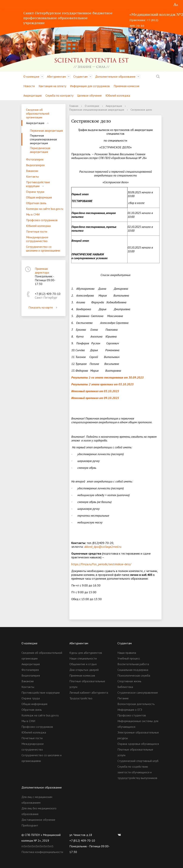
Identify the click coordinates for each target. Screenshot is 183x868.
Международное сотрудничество (37, 239)
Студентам (80, 76)
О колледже (31, 76)
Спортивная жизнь (129, 681)
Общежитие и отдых (83, 664)
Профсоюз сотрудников (42, 220)
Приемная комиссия (126, 86)
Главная (74, 106)
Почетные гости (37, 231)
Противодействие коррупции (38, 184)
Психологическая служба (134, 675)
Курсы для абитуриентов (86, 653)
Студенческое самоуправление (138, 693)
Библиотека (125, 687)
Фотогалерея (35, 159)
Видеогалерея (35, 165)
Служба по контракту (59, 95)
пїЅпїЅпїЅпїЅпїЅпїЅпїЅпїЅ (37, 846)
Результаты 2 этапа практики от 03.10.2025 (102, 384)
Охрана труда (35, 192)
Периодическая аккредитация (40, 150)
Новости (29, 86)
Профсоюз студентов (132, 715)
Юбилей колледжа (118, 95)
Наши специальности (83, 658)
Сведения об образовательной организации (38, 113)
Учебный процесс (129, 658)
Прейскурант (30, 825)
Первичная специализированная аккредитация (43, 139)
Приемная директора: (42, 271)
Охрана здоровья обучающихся (138, 744)
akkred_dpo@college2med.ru (103, 547)
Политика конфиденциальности (42, 852)
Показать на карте (44, 307)
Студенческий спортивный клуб (138, 761)
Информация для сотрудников (90, 86)
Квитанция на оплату (52, 86)
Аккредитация (32, 95)
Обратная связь (36, 203)
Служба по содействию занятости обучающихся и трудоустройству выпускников (137, 772)
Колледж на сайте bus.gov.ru (45, 209)
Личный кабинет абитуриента (89, 693)
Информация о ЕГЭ (130, 710)
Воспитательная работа (133, 664)
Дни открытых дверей (84, 670)
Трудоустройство (81, 698)
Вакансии (32, 171)
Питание (123, 698)
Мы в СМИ (33, 214)
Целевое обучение (89, 95)
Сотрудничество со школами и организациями (43, 249)
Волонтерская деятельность (136, 704)
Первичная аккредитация (46, 131)
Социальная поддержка (133, 670)
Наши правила (127, 653)
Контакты (32, 176)
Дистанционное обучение (38, 820)
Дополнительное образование (115, 76)
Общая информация (39, 197)
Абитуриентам (56, 76)
